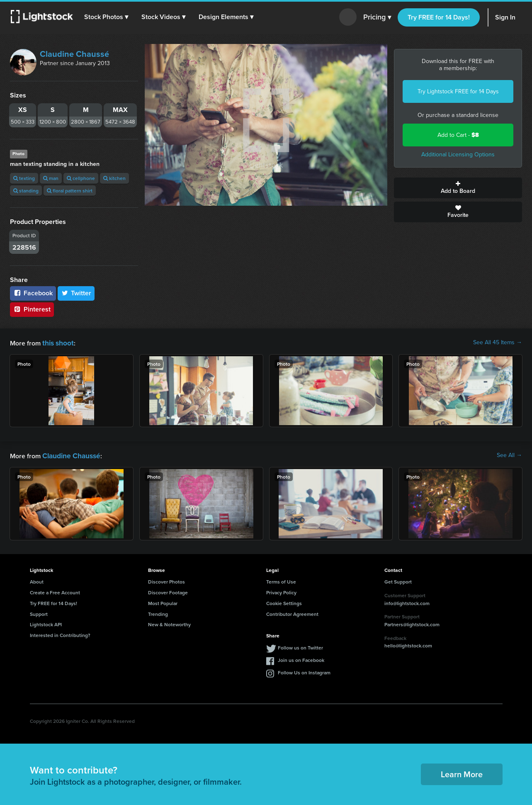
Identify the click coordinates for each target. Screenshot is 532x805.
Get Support (398, 580)
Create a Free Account (55, 591)
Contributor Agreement (292, 612)
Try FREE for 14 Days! (439, 17)
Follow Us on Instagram (304, 671)
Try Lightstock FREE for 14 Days (458, 91)
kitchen (114, 178)
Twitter (76, 293)
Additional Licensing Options (458, 154)
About (37, 580)
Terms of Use (281, 580)
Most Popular (163, 602)
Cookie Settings (284, 602)
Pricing (377, 17)
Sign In (505, 17)
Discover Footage (168, 591)
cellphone (81, 178)
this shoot (57, 342)
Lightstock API (46, 623)
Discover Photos (166, 580)
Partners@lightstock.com (412, 623)
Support (39, 612)
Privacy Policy (281, 591)
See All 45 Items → (498, 343)
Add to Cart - (458, 135)
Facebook (33, 293)
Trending (158, 612)
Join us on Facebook (301, 658)
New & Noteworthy (169, 623)
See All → (509, 455)
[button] (107, 17)
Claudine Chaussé (74, 54)
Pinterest (32, 309)
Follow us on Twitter (300, 646)
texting (24, 178)
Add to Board (458, 188)
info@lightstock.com (407, 602)
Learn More (462, 772)
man (51, 178)
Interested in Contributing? (60, 634)
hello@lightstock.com (408, 644)
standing (26, 191)
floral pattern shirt (70, 191)
